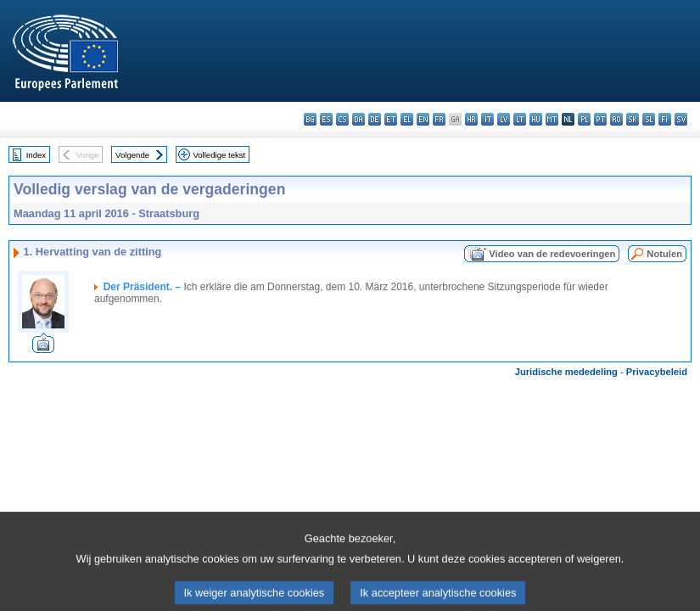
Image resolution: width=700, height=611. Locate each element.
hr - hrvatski (471, 119)
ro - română (616, 119)
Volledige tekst (219, 155)
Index (36, 155)
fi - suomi (665, 119)
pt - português (600, 119)
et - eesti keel (391, 119)
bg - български (310, 119)
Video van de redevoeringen (552, 254)
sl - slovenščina (649, 119)
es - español (326, 119)
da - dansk (358, 119)
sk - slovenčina (633, 119)
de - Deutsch (375, 119)
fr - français (439, 119)
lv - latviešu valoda (504, 119)
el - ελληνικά (407, 119)
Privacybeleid (657, 372)
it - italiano (487, 119)
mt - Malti (552, 119)
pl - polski (584, 119)
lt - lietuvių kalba (520, 119)
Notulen (664, 254)
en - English (423, 119)
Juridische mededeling (566, 372)
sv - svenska (681, 119)
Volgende (132, 155)
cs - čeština (342, 119)
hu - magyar (536, 119)
